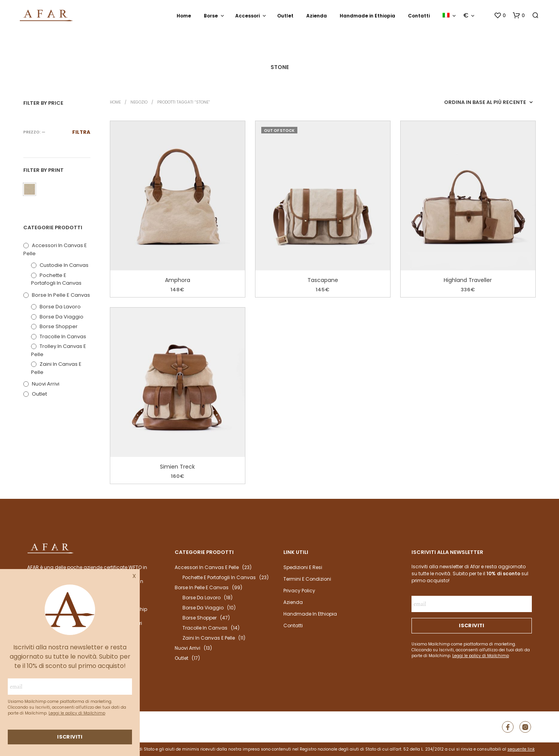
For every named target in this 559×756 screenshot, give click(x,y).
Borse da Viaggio (62, 317)
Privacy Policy (299, 591)
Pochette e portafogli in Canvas (56, 279)
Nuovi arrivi (46, 384)
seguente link (521, 749)
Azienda (317, 16)
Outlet (285, 16)
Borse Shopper (59, 326)
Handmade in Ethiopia (367, 16)
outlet (39, 394)
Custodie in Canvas (64, 265)
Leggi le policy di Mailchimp (77, 713)
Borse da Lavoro (60, 307)
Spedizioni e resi (303, 567)
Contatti (419, 16)
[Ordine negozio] (488, 102)
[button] (500, 16)
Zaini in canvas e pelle (209, 638)
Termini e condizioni (307, 579)
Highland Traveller (468, 280)
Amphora (178, 280)
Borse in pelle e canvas (61, 295)
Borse (211, 16)
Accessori (247, 16)
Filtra (81, 132)
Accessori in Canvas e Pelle (207, 567)
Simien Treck (178, 466)
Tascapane (323, 280)
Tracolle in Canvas (63, 336)
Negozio (139, 102)
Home (184, 16)
